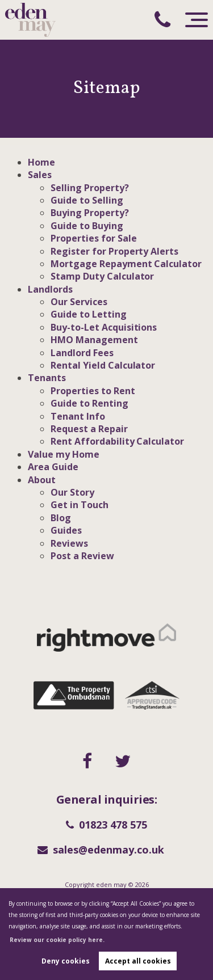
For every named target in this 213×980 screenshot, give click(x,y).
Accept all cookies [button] (138, 961)
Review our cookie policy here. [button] (57, 940)
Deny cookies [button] (66, 961)
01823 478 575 (106, 825)
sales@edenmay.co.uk (101, 850)
